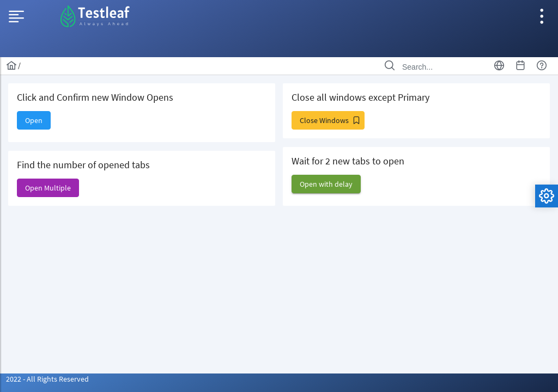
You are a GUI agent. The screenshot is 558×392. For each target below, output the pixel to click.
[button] (34, 120)
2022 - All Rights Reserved (47, 379)
